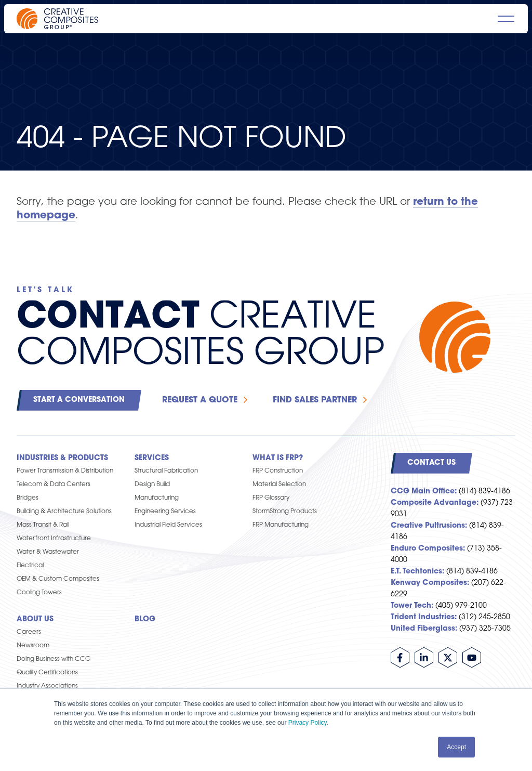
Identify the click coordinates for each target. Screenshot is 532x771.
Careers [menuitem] (29, 632)
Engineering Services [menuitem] (165, 512)
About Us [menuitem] (35, 619)
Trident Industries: (424, 617)
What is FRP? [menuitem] (278, 458)
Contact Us (431, 463)
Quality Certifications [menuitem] (47, 673)
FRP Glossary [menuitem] (271, 498)
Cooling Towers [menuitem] (39, 593)
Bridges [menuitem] (28, 498)
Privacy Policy (308, 723)
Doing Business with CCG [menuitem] (54, 659)
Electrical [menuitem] (30, 566)
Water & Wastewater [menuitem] (48, 552)
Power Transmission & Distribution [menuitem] (65, 471)
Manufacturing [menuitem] (157, 498)
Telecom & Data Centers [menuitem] (54, 485)
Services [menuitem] (152, 458)
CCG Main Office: (424, 492)
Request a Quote (200, 400)
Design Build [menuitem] (152, 485)
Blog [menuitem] (145, 619)
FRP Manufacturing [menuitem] (281, 525)
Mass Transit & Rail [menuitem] (43, 525)
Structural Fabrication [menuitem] (166, 471)
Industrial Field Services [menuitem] (168, 525)
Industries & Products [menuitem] (62, 458)
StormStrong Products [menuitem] (285, 512)
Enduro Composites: (428, 549)
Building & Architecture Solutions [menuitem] (64, 512)
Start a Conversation (79, 400)
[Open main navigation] (506, 19)
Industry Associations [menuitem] (47, 686)
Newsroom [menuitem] (33, 646)
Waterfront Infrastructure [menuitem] (54, 539)
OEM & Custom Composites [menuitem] (58, 579)
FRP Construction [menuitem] (278, 471)
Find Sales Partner (315, 400)
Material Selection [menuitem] (279, 485)
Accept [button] (456, 747)
